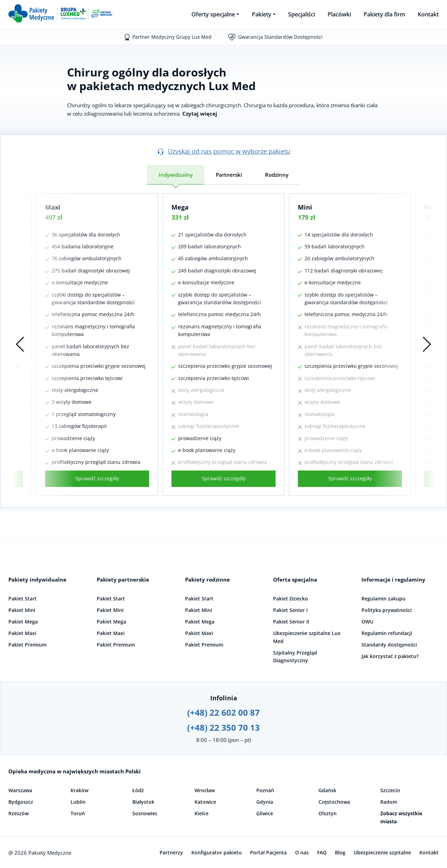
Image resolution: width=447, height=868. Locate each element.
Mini (305, 207)
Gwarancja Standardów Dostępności (280, 37)
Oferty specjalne (213, 14)
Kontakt (428, 14)
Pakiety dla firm (384, 14)
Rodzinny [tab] (277, 175)
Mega (180, 207)
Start (432, 207)
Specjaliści (302, 14)
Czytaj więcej (200, 114)
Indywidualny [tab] (176, 175)
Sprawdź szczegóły (97, 478)
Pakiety (262, 14)
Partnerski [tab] (229, 175)
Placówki (339, 14)
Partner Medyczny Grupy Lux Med (172, 37)
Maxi (53, 207)
